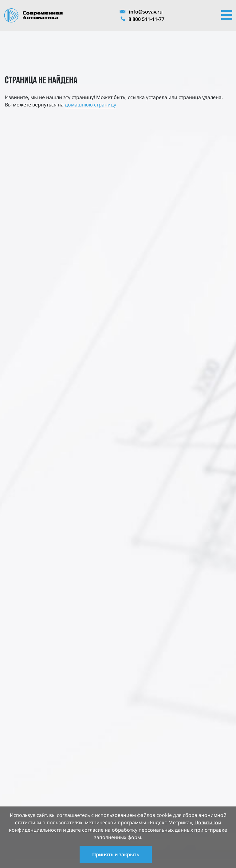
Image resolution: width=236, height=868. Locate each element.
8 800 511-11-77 (142, 19)
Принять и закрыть (116, 854)
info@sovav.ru (141, 12)
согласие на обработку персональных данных (138, 830)
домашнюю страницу (90, 105)
